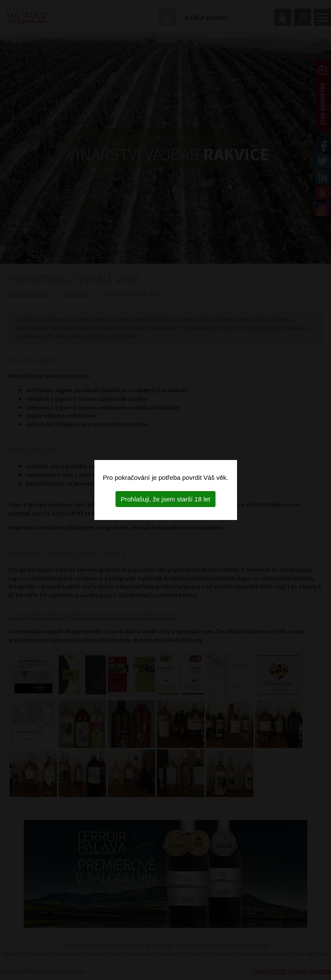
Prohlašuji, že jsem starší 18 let (165, 499)
